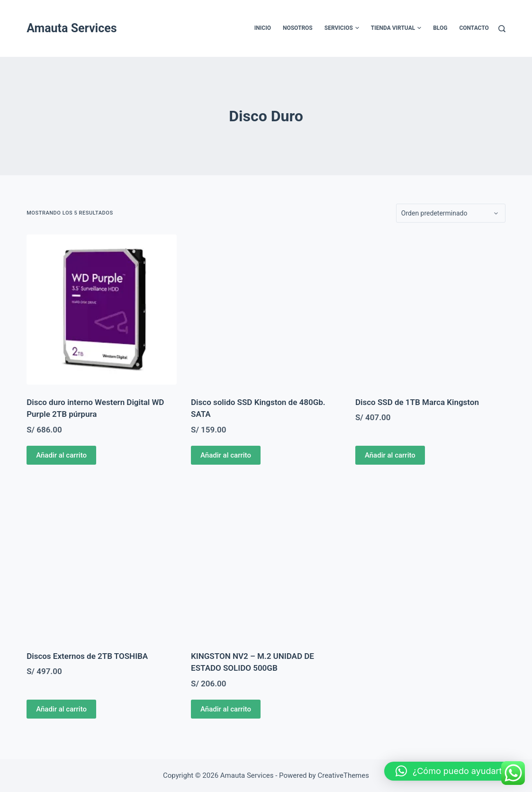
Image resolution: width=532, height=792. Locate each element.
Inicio (263, 28)
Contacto (474, 28)
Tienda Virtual (396, 28)
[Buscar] (502, 29)
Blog (440, 28)
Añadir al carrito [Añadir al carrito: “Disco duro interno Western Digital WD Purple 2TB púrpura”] (61, 455)
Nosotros (298, 28)
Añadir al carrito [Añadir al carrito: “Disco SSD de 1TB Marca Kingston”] (390, 455)
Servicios (342, 28)
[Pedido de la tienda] (451, 213)
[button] (453, 771)
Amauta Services (72, 28)
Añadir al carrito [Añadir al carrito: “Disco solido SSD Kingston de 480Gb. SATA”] (226, 455)
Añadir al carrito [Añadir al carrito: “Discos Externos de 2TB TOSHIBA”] (61, 709)
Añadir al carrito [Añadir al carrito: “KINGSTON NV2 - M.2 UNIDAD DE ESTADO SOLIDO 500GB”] (226, 709)
